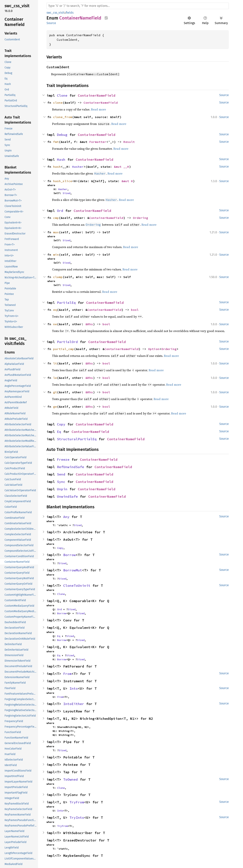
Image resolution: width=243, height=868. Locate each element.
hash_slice (63, 181)
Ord (60, 211)
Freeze (63, 459)
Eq (59, 432)
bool (135, 310)
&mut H (127, 181)
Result (129, 142)
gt (55, 392)
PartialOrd (67, 342)
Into (74, 688)
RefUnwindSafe (71, 467)
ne (55, 324)
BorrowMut (73, 570)
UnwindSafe (67, 496)
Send (61, 474)
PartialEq (66, 303)
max (56, 232)
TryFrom (77, 802)
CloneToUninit (77, 586)
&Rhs (89, 324)
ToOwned (71, 779)
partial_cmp (64, 349)
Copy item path (106, 18)
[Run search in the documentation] (138, 6)
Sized (66, 193)
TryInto (77, 817)
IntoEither (74, 704)
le (55, 378)
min (56, 255)
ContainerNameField (97, 95)
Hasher (78, 167)
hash (57, 167)
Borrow (69, 555)
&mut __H (121, 167)
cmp (56, 218)
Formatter (98, 142)
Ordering (140, 218)
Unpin (62, 489)
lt (55, 363)
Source (51, 23)
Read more (98, 109)
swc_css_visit (55, 13)
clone (58, 103)
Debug (62, 135)
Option (154, 349)
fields (70, 13)
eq (55, 310)
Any (66, 517)
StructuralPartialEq (77, 439)
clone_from (63, 117)
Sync (61, 482)
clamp (58, 277)
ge (55, 407)
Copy (61, 424)
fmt (56, 142)
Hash (61, 159)
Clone (62, 95)
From (67, 674)
